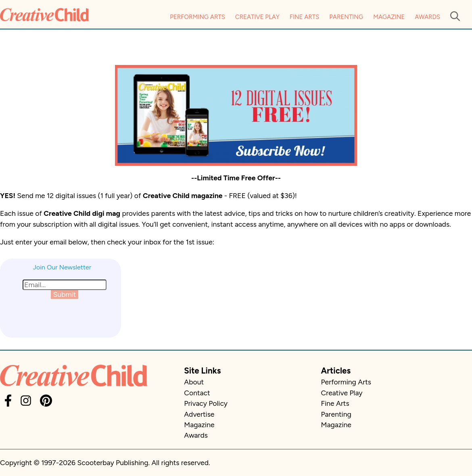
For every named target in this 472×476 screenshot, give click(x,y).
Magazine (389, 17)
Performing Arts (197, 17)
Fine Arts (304, 17)
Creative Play (257, 17)
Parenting (346, 17)
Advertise (199, 414)
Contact (197, 393)
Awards (427, 17)
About (194, 382)
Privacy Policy (206, 403)
